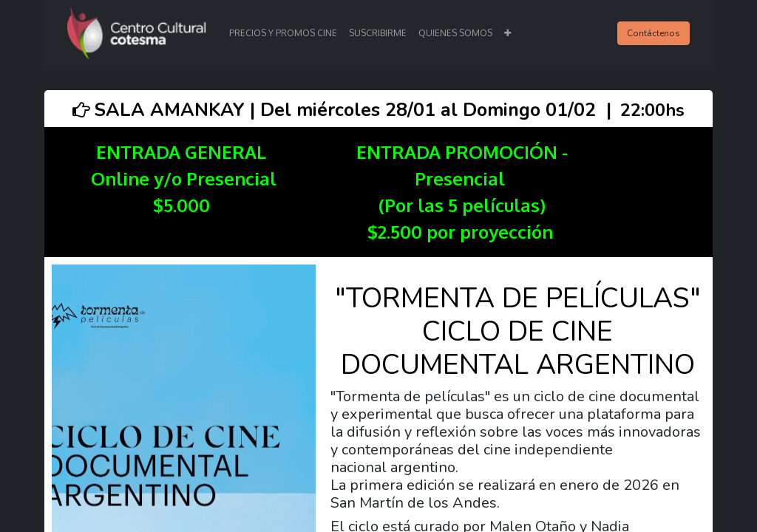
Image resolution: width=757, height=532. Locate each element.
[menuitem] (283, 33)
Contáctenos (654, 33)
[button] (508, 33)
